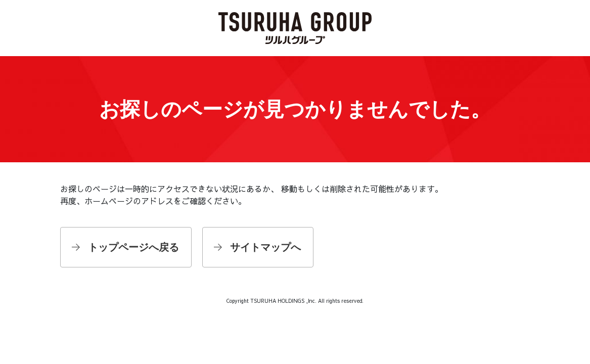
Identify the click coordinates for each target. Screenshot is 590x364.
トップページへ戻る (133, 247)
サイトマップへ (265, 247)
